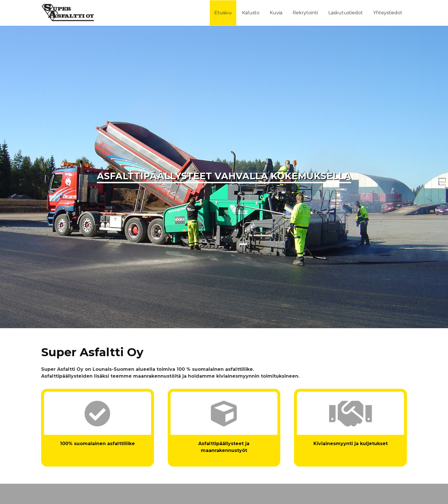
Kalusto (251, 13)
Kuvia (276, 13)
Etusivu (223, 13)
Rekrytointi (305, 13)
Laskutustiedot (346, 13)
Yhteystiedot (388, 13)
